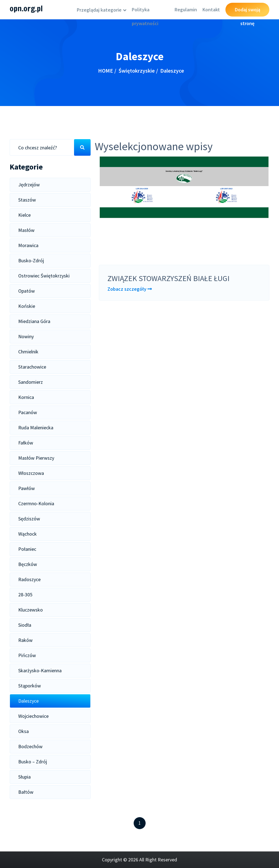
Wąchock (27, 534)
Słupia (24, 777)
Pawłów (27, 488)
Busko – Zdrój (33, 762)
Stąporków (30, 686)
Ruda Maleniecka (36, 428)
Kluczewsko (31, 610)
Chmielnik (28, 352)
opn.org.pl (26, 9)
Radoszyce (29, 579)
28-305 (25, 595)
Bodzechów (30, 746)
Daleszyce (28, 701)
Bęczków (28, 564)
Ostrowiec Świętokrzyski (44, 276)
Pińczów (27, 655)
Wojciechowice (33, 716)
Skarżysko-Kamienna (40, 670)
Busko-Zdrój (31, 260)
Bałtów (26, 792)
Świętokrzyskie (137, 71)
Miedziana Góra (34, 321)
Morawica (28, 245)
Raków (25, 640)
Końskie (27, 306)
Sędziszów (29, 519)
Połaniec (27, 549)
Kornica (26, 397)
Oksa (23, 731)
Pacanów (28, 412)
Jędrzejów (29, 185)
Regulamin (186, 10)
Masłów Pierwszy (36, 458)
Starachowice (32, 367)
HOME (106, 71)
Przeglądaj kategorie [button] (100, 10)
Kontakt (211, 10)
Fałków (26, 443)
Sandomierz (31, 382)
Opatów (27, 291)
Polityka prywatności (145, 11)
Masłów (26, 230)
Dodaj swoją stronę (248, 11)
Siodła (25, 625)
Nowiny (26, 336)
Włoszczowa (31, 473)
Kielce (24, 215)
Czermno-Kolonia (36, 503)
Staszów (27, 200)
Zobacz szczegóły (130, 289)
